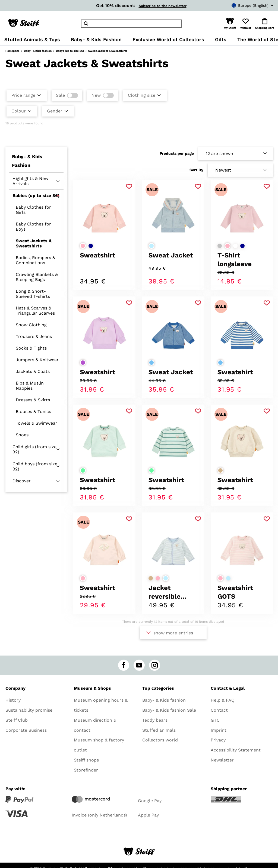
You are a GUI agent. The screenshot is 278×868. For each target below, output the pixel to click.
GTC (215, 720)
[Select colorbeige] (220, 470)
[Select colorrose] (83, 246)
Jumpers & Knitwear (37, 360)
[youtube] (139, 665)
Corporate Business (26, 730)
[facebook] (124, 665)
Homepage (12, 51)
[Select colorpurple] (83, 363)
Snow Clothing (31, 325)
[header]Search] (131, 24)
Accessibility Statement (236, 750)
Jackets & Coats (33, 371)
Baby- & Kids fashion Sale (169, 710)
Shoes (22, 435)
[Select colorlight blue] (151, 246)
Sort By (196, 170)
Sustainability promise (29, 710)
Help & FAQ (223, 700)
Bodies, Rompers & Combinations (35, 260)
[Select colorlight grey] (220, 246)
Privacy (218, 740)
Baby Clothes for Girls (33, 210)
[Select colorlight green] (83, 470)
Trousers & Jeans (34, 336)
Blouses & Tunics (33, 412)
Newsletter (222, 760)
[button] (230, 24)
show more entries (173, 633)
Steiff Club (17, 720)
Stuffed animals (159, 730)
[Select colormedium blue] (151, 363)
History (13, 700)
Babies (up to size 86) (36, 196)
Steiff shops (86, 760)
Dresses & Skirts (33, 400)
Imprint (219, 730)
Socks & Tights (31, 348)
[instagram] (155, 665)
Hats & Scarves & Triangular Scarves (35, 311)
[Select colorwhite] (235, 246)
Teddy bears (155, 720)
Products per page (177, 153)
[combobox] (244, 5)
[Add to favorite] (129, 187)
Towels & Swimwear (37, 423)
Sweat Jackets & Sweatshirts (34, 243)
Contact (219, 710)
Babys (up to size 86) (70, 51)
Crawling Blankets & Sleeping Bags (37, 277)
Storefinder (86, 770)
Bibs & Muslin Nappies (30, 386)
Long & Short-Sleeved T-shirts (33, 294)
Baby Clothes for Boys (33, 227)
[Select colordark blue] (91, 246)
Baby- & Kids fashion (38, 51)
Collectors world (160, 740)
